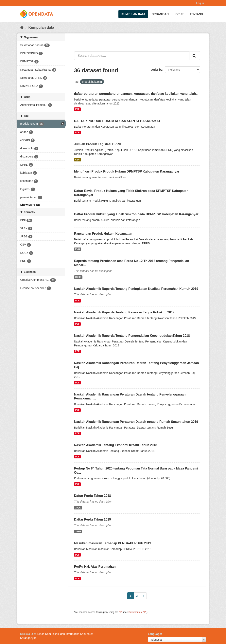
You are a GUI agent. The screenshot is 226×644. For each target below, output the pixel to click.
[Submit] (195, 56)
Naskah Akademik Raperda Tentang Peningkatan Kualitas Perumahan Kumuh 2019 (136, 289)
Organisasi (160, 14)
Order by (157, 70)
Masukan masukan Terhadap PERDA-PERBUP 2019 (113, 543)
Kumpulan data (133, 14)
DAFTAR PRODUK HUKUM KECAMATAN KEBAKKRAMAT (117, 121)
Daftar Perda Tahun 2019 (93, 519)
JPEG (78, 508)
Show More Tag (30, 205)
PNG (78, 249)
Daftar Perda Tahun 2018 (93, 496)
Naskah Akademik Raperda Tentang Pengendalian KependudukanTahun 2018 (132, 336)
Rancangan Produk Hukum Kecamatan (103, 234)
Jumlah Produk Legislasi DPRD (98, 144)
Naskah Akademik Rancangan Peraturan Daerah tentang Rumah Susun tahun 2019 (136, 422)
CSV (78, 160)
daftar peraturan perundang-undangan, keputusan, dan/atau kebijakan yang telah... (136, 94)
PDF (77, 109)
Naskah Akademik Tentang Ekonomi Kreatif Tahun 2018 (116, 445)
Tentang (196, 14)
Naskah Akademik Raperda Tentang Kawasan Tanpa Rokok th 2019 (124, 312)
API (121, 612)
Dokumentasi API (138, 612)
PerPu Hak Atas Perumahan (95, 567)
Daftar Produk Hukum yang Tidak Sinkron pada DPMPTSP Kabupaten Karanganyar (136, 214)
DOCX (78, 277)
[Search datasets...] (132, 56)
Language (154, 634)
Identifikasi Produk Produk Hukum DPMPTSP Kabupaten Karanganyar (127, 171)
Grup (179, 14)
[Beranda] (22, 28)
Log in (200, 3)
